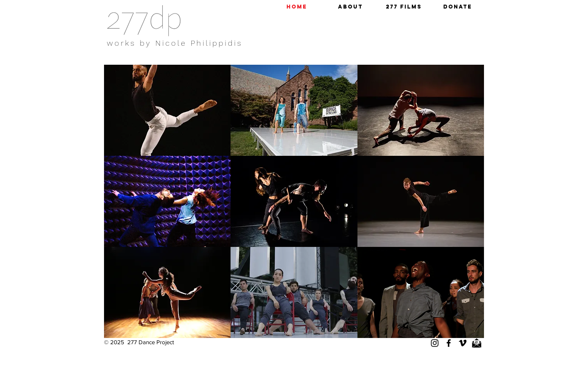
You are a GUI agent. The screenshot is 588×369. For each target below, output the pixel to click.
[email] (477, 343)
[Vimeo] (463, 343)
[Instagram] (435, 343)
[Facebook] (449, 343)
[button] (350, 7)
